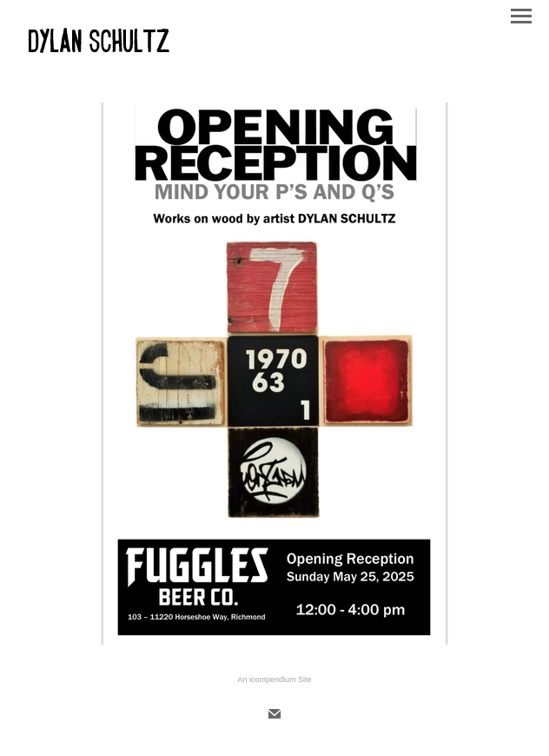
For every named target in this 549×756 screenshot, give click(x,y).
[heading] (98, 56)
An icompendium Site (274, 680)
